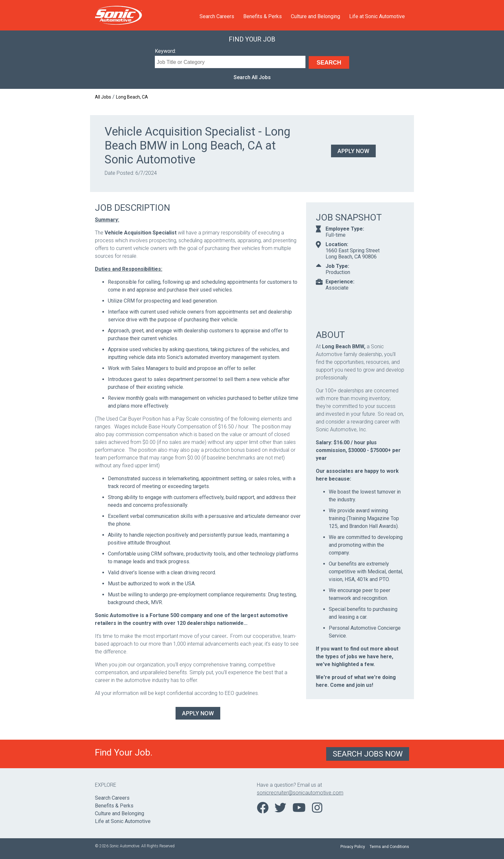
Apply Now (353, 151)
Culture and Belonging (315, 16)
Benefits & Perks (263, 16)
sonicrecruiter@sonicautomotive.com (300, 793)
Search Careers (217, 16)
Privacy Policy (353, 847)
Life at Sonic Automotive (377, 16)
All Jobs (103, 97)
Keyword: (165, 51)
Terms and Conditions (389, 847)
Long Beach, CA (132, 97)
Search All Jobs (252, 77)
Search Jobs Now (368, 754)
